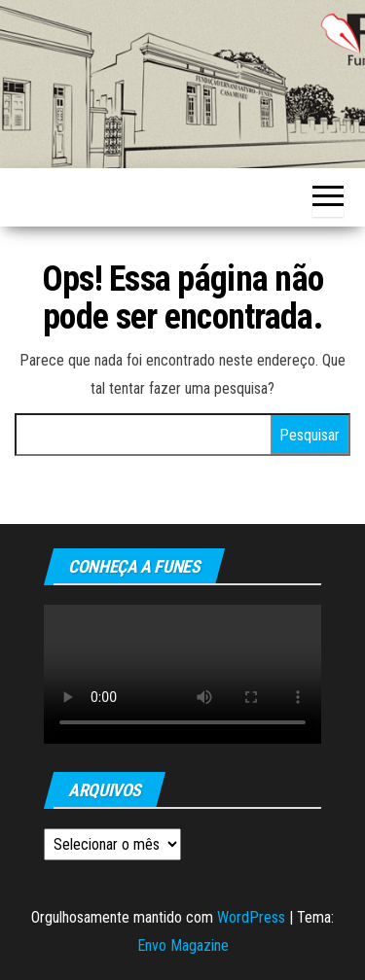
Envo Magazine (183, 945)
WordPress (251, 917)
